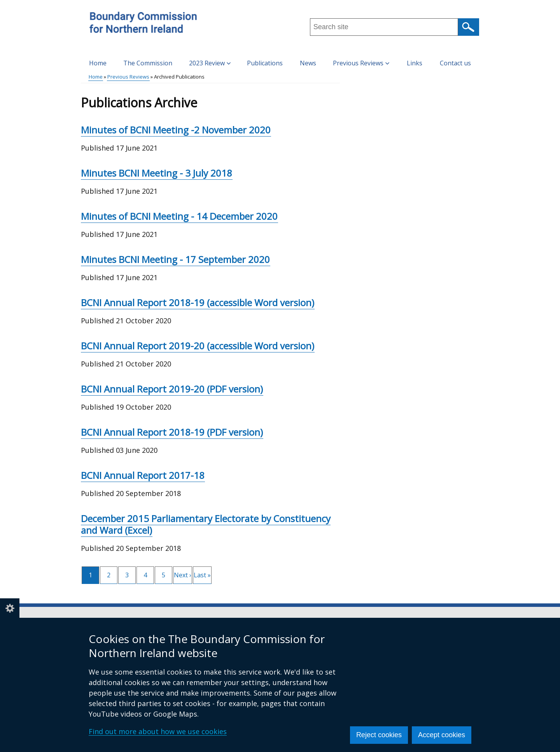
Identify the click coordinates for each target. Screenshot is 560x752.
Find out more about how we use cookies (158, 731)
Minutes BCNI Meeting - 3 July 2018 (157, 173)
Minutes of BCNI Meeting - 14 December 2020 (179, 216)
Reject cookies (379, 735)
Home (98, 63)
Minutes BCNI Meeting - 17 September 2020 (175, 259)
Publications (265, 63)
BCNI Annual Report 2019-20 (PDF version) (172, 389)
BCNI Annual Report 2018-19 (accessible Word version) (198, 302)
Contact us (455, 63)
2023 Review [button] (210, 63)
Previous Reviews (128, 77)
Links (415, 63)
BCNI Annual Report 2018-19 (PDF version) (172, 432)
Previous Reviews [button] (361, 63)
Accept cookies (442, 735)
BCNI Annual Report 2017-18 (143, 475)
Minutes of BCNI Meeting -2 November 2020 (176, 130)
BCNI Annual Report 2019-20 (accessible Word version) (198, 346)
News (308, 63)
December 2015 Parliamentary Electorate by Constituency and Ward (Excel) (206, 524)
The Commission (148, 63)
